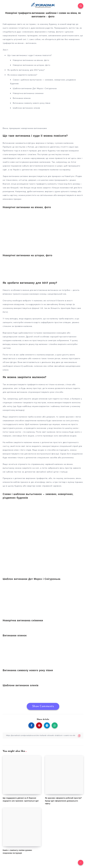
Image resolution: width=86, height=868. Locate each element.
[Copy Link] (43, 735)
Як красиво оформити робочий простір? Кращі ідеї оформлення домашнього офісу (63, 801)
